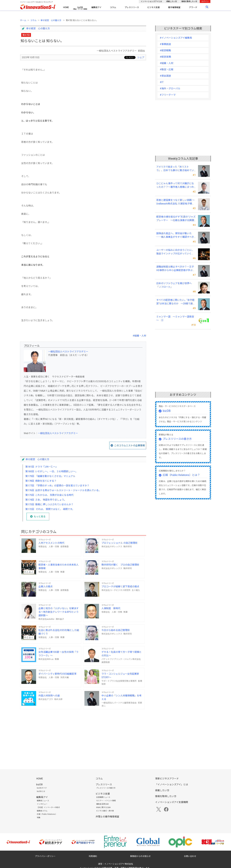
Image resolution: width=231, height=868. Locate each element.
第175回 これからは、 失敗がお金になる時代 (49, 495)
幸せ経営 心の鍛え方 (51, 20)
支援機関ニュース (103, 797)
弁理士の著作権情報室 (107, 817)
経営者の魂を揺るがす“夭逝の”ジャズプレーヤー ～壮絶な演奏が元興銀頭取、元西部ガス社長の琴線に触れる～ (176, 219)
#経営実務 (165, 57)
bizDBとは (41, 791)
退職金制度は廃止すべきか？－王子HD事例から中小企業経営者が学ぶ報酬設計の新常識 (176, 269)
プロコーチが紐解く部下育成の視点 (120, 587)
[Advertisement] (83, 734)
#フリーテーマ (168, 95)
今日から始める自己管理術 (116, 630)
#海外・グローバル (170, 89)
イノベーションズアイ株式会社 (119, 864)
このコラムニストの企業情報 (129, 445)
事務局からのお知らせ (140, 856)
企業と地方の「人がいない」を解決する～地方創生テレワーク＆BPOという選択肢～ (58, 612)
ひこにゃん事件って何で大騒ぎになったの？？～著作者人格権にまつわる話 (175, 185)
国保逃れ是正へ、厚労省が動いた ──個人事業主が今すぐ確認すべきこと (175, 235)
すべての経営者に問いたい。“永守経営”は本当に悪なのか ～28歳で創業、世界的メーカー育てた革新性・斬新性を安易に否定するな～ (175, 302)
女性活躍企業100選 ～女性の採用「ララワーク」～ (58, 654)
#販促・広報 (167, 69)
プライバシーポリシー (45, 856)
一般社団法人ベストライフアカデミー (68, 352)
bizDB (80, 7)
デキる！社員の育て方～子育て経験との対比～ (122, 654)
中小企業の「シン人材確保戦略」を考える (122, 697)
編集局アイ (96, 7)
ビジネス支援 (154, 7)
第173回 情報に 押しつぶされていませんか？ (49, 504)
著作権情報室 (174, 7)
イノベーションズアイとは (151, 1)
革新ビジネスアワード (167, 779)
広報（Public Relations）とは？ (181, 475)
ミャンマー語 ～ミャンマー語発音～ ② (175, 318)
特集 (39, 818)
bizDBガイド (42, 788)
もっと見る (40, 517)
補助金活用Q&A (102, 804)
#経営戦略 (165, 50)
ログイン (205, 1)
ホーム (23, 20)
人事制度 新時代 (111, 608)
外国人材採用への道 (49, 696)
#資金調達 (165, 76)
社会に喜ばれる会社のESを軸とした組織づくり (59, 632)
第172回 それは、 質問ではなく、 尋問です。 (50, 509)
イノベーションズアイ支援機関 (172, 802)
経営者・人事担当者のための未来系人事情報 (58, 567)
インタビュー (42, 804)
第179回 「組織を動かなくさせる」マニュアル (50, 476)
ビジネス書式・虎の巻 (105, 811)
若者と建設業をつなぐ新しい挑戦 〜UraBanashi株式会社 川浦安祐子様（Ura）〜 (175, 202)
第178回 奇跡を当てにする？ (41, 481)
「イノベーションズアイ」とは (172, 785)
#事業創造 (165, 44)
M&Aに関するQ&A (103, 807)
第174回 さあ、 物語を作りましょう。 (46, 500)
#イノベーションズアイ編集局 (176, 38)
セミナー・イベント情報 (106, 801)
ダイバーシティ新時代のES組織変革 (57, 674)
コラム (113, 7)
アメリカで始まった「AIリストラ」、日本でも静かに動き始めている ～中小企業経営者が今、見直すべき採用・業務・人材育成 (175, 169)
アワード (193, 7)
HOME (66, 7)
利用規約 (93, 856)
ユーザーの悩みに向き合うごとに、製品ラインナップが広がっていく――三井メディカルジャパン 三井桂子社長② (175, 252)
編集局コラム (42, 811)
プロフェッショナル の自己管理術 (119, 543)
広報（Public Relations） (47, 814)
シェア (141, 57)
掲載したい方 (172, 1)
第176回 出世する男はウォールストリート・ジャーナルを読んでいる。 (63, 490)
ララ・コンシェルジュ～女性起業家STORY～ (120, 676)
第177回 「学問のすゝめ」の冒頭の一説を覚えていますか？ (57, 486)
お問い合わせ (190, 856)
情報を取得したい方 (189, 1)
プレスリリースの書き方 (177, 439)
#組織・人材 (139, 336)
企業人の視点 (46, 587)
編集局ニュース (43, 801)
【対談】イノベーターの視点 (48, 807)
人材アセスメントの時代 (51, 543)
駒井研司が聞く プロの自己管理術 (120, 565)
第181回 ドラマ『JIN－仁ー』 (42, 467)
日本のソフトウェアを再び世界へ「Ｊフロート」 (174, 285)
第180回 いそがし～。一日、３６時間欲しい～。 (51, 471)
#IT (162, 82)
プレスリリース (132, 7)
